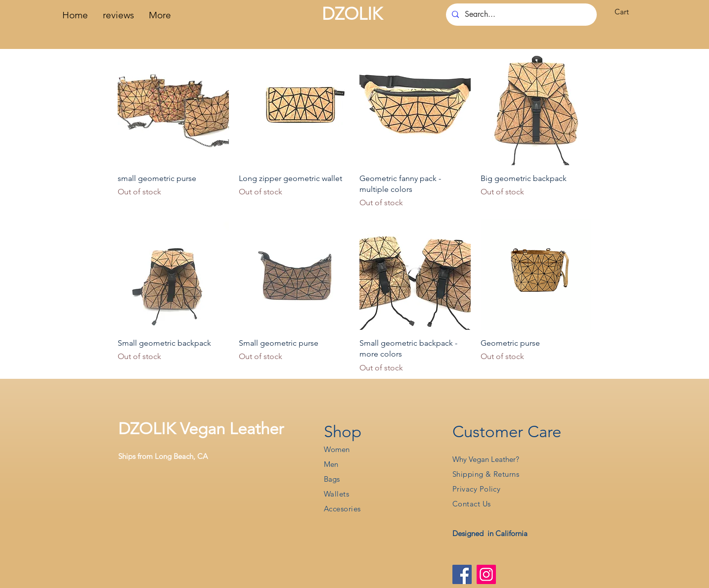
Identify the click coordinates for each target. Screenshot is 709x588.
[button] (628, 12)
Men (331, 464)
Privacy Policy (476, 489)
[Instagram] (486, 574)
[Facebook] (462, 574)
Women (337, 449)
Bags (332, 479)
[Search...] (520, 15)
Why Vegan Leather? (486, 459)
